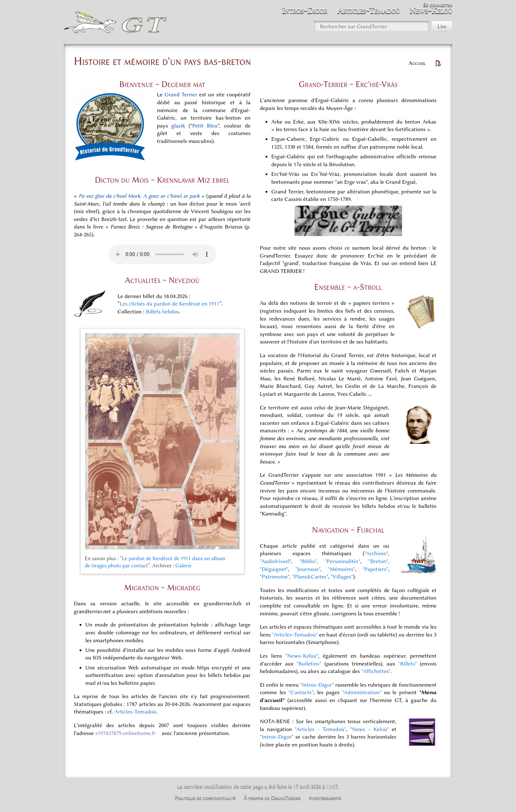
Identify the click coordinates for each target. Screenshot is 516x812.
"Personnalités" (342, 561)
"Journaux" (308, 569)
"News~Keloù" (302, 656)
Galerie (183, 566)
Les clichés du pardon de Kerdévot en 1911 (169, 304)
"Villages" (342, 577)
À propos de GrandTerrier (272, 798)
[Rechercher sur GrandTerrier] (372, 26)
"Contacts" (301, 692)
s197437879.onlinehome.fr (126, 733)
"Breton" (378, 561)
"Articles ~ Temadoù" (321, 729)
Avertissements (325, 798)
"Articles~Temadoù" (295, 635)
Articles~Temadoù (135, 712)
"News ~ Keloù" (369, 729)
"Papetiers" (375, 569)
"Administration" (362, 692)
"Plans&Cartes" (310, 577)
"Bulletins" (309, 664)
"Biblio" (308, 561)
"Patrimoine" (274, 577)
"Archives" (376, 553)
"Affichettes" (376, 671)
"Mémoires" (341, 569)
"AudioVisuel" (276, 561)
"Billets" (407, 664)
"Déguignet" (274, 569)
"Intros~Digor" (317, 685)
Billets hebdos (162, 312)
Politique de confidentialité (205, 798)
